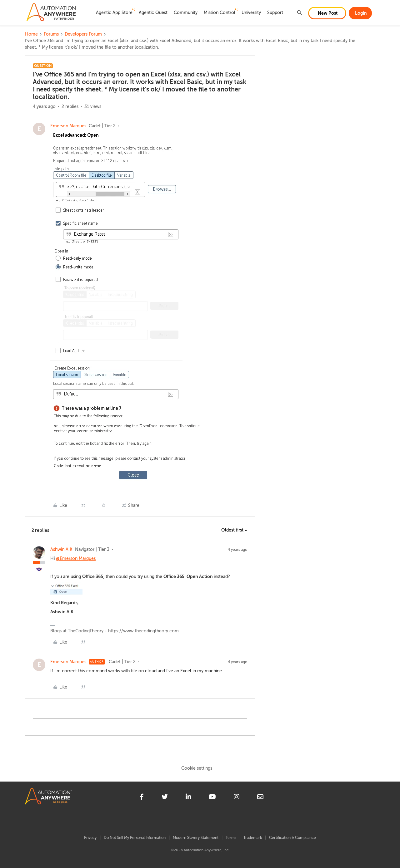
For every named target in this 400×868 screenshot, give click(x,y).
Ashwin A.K (61, 549)
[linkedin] (188, 798)
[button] (327, 13)
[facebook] (142, 798)
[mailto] (260, 798)
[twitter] (165, 798)
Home (31, 34)
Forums (51, 34)
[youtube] (212, 798)
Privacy (90, 838)
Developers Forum (83, 34)
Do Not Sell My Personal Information (135, 838)
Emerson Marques (68, 126)
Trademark (253, 838)
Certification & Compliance (292, 838)
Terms (231, 838)
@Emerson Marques (76, 559)
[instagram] (237, 798)
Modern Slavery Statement (196, 838)
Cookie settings (197, 768)
